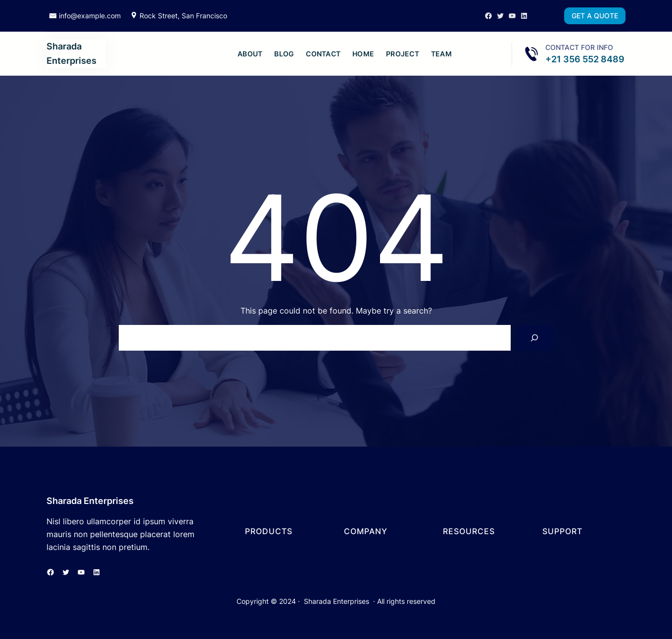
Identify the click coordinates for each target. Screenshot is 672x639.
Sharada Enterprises (90, 501)
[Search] (534, 338)
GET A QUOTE (595, 16)
